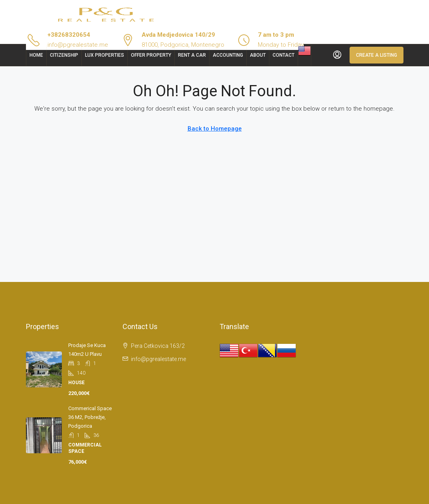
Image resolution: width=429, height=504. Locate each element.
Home (36, 55)
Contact (284, 55)
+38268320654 (69, 35)
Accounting (228, 55)
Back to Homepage (215, 129)
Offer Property (151, 55)
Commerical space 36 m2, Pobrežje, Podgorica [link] (90, 417)
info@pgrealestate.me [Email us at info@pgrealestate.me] (158, 359)
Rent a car (192, 55)
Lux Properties (105, 55)
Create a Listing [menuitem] (377, 55)
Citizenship (64, 55)
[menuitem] (337, 55)
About (258, 55)
